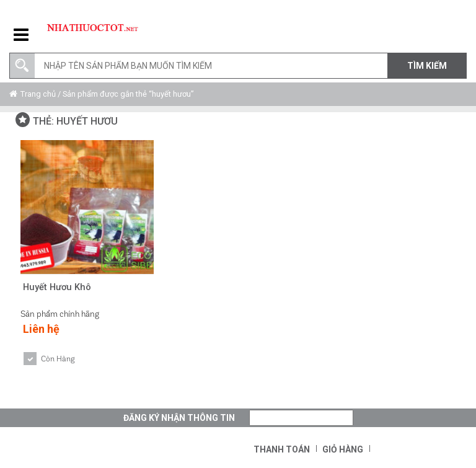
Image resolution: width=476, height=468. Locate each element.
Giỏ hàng (343, 449)
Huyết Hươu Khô (58, 287)
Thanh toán (282, 449)
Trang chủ (38, 94)
